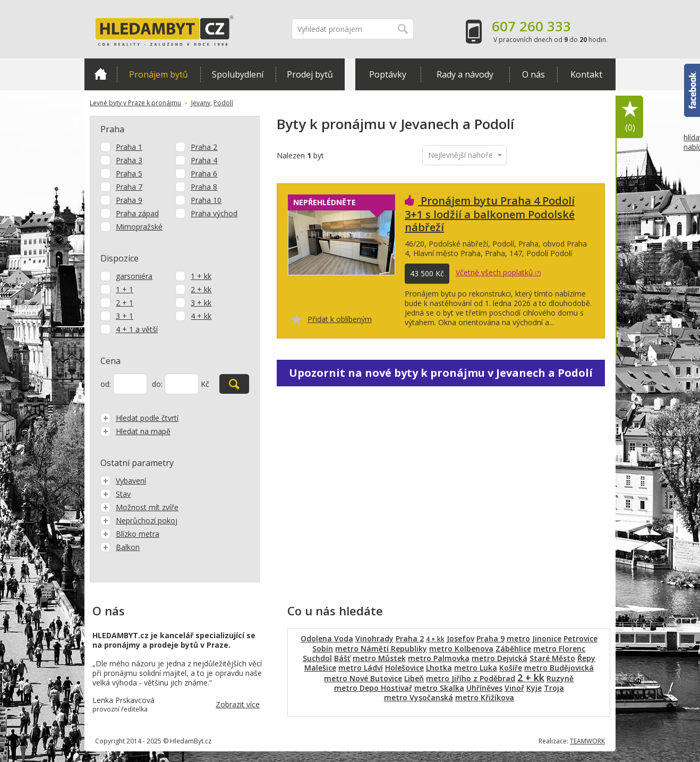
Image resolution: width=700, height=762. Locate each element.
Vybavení (123, 481)
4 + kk (201, 316)
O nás (533, 74)
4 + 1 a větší (137, 329)
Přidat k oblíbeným (340, 319)
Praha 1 (129, 147)
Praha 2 (204, 147)
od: (106, 384)
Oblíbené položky (630, 117)
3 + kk (201, 303)
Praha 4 (204, 160)
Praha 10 (206, 200)
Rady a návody (465, 74)
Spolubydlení (238, 74)
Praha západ (137, 213)
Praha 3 (129, 160)
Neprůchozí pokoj (139, 520)
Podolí (223, 103)
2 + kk (201, 289)
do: (157, 384)
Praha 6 (204, 173)
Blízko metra (130, 534)
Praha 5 (129, 173)
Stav (116, 494)
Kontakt (586, 74)
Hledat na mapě (135, 431)
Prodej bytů (310, 74)
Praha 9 (129, 200)
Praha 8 (204, 187)
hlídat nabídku (692, 162)
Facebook (692, 90)
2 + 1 (125, 303)
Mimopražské (139, 227)
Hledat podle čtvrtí (139, 418)
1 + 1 (125, 289)
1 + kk (201, 276)
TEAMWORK (587, 741)
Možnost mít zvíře (139, 507)
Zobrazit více (238, 704)
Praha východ (214, 213)
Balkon (120, 547)
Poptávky (388, 74)
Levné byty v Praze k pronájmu (135, 103)
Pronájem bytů (159, 74)
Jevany (201, 103)
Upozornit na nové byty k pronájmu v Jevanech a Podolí (441, 373)
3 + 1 (125, 316)
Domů (101, 74)
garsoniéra (134, 276)
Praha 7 (129, 187)
